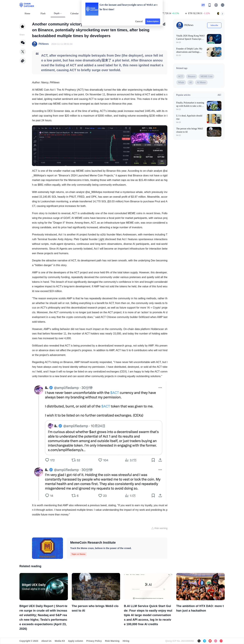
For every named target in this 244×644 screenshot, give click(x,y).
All (219, 95)
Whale (181, 82)
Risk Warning (112, 641)
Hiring (126, 641)
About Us (46, 641)
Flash (43, 14)
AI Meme (201, 82)
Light (101, 239)
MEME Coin (206, 76)
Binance (192, 76)
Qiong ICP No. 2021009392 (180, 641)
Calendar (74, 14)
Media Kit (60, 641)
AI (191, 82)
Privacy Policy (94, 641)
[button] (223, 5)
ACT (181, 76)
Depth (58, 13)
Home (27, 14)
